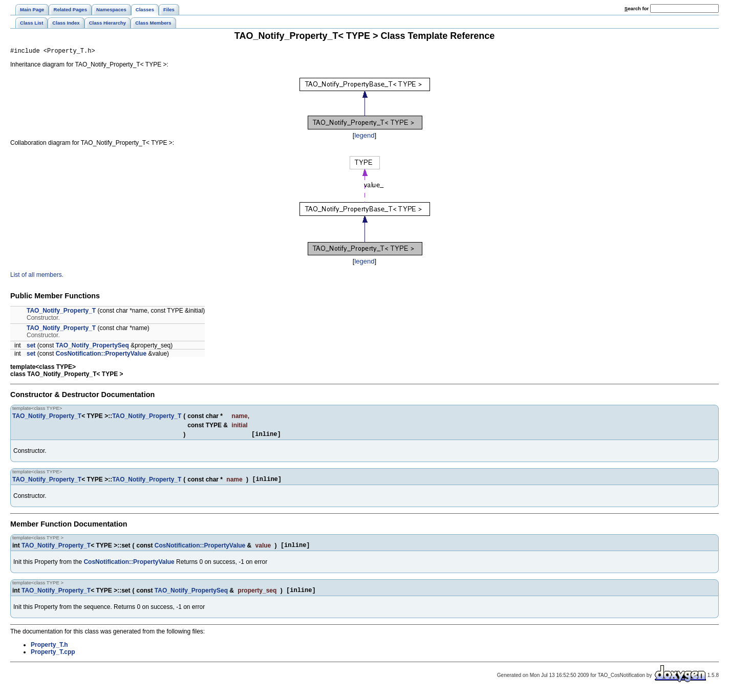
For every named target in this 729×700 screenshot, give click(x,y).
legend (364, 137)
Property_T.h (49, 652)
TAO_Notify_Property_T (61, 312)
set (31, 347)
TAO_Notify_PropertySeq (92, 347)
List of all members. (37, 276)
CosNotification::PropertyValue (101, 355)
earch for (637, 8)
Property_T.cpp (53, 660)
